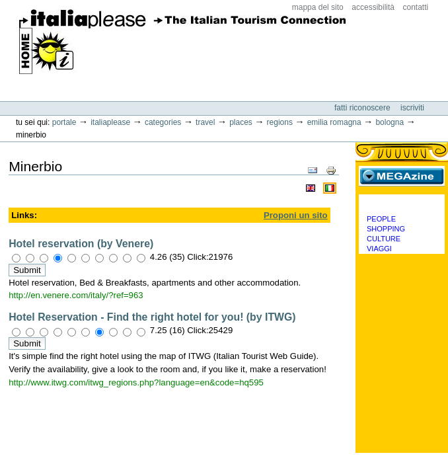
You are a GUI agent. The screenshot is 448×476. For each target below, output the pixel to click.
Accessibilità (373, 7)
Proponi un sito (296, 215)
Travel (205, 122)
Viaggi (379, 249)
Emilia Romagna (334, 122)
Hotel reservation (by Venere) (81, 244)
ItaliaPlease (183, 46)
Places (241, 122)
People (381, 219)
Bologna (390, 122)
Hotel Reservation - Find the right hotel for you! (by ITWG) (152, 317)
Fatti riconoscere (363, 108)
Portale (64, 122)
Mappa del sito (318, 7)
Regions (280, 122)
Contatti (416, 7)
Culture (384, 239)
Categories (163, 122)
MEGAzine (402, 176)
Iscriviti (412, 108)
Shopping (386, 229)
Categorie (402, 204)
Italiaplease (110, 122)
